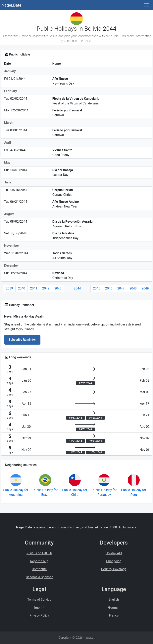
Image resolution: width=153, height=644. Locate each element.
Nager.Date (11, 5)
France (114, 615)
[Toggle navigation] (147, 5)
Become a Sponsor (39, 577)
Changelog (114, 561)
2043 (58, 288)
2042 (46, 288)
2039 (9, 288)
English (114, 600)
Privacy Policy (39, 615)
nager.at (89, 638)
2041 (34, 288)
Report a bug (39, 561)
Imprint (39, 607)
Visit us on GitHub (39, 553)
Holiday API (114, 553)
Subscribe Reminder (22, 340)
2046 (109, 288)
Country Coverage (114, 569)
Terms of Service (39, 600)
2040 (22, 288)
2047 (121, 288)
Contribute (39, 569)
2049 (145, 288)
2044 (77, 288)
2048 (133, 288)
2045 (97, 288)
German (114, 607)
